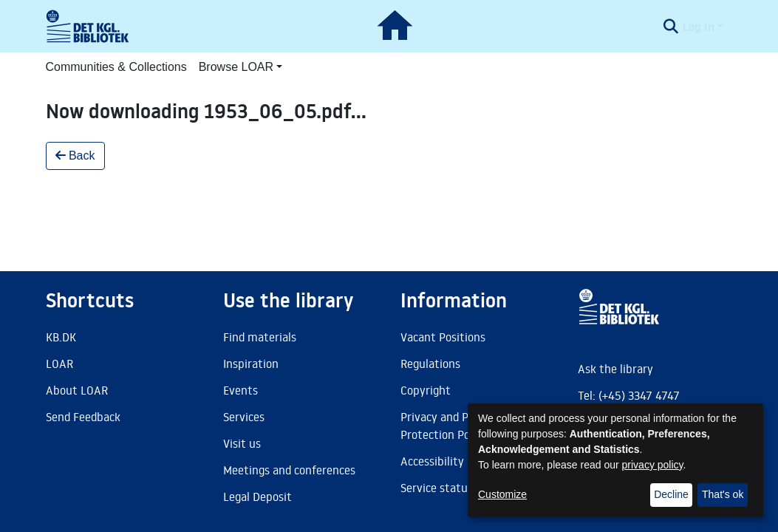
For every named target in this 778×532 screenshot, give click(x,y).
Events (240, 390)
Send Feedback (83, 417)
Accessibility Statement (462, 461)
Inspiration (251, 364)
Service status (437, 488)
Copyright (426, 390)
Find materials (260, 337)
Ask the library (615, 369)
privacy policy (653, 465)
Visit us (242, 443)
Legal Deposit (257, 497)
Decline (671, 494)
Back (75, 156)
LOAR (59, 364)
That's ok (723, 494)
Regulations (430, 364)
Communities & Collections (116, 67)
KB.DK (61, 337)
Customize (502, 494)
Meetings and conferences (289, 470)
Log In (699, 27)
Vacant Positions (443, 337)
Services (244, 417)
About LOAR (77, 390)
